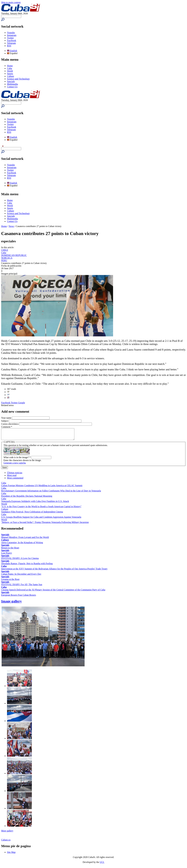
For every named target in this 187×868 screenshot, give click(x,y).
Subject (5, 421)
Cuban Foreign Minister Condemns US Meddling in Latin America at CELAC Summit (42, 488)
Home (10, 66)
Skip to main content (11, 2)
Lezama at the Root (10, 581)
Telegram (11, 43)
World (10, 71)
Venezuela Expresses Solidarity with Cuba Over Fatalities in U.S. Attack (35, 503)
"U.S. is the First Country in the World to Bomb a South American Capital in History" (41, 509)
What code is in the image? (17, 460)
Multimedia (12, 84)
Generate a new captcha (15, 465)
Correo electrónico (10, 424)
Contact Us (12, 87)
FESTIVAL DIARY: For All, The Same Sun (22, 587)
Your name (7, 418)
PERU (4, 260)
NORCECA (7, 258)
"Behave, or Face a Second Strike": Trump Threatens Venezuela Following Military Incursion (45, 524)
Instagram (12, 35)
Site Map (11, 854)
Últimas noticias (15, 475)
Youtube (11, 33)
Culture (11, 76)
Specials (11, 81)
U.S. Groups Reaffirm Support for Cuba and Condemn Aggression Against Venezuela (41, 519)
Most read (12, 477)
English (12, 51)
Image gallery (11, 603)
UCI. (102, 864)
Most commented (15, 480)
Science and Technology (18, 79)
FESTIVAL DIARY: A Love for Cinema (20, 560)
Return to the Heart (10, 550)
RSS (9, 46)
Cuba (9, 68)
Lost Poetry (7, 555)
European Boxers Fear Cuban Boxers (19, 597)
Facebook (12, 40)
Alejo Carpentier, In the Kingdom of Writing (22, 545)
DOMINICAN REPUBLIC (14, 255)
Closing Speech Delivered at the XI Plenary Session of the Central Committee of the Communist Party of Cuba (53, 592)
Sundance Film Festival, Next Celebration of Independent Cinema (32, 514)
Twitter (10, 38)
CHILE (5, 250)
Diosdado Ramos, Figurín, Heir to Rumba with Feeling (27, 566)
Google (22, 403)
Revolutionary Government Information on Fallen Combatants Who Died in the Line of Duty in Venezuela (51, 493)
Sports (10, 74)
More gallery (7, 833)
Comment (7, 427)
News (11, 226)
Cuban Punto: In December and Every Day (21, 576)
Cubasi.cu (6, 842)
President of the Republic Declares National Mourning (27, 498)
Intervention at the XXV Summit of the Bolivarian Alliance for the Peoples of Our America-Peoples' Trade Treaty (54, 571)
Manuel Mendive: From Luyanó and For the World (25, 539)
